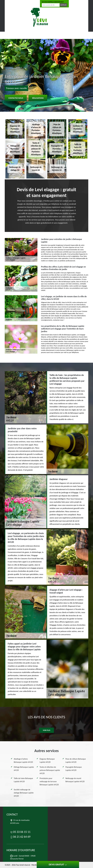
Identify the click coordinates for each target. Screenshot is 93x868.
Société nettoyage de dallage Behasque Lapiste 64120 (24, 793)
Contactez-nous (16, 98)
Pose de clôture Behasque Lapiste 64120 (76, 760)
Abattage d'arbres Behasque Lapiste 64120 (23, 760)
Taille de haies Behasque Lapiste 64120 (23, 780)
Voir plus (46, 730)
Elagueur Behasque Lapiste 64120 (47, 760)
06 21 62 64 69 (29, 4)
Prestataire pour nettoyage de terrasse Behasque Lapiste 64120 (49, 781)
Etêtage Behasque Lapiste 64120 (24, 769)
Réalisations (38, 98)
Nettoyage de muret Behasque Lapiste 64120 (75, 780)
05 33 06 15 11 (13, 4)
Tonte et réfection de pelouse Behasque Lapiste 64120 (50, 770)
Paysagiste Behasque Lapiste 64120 (74, 769)
